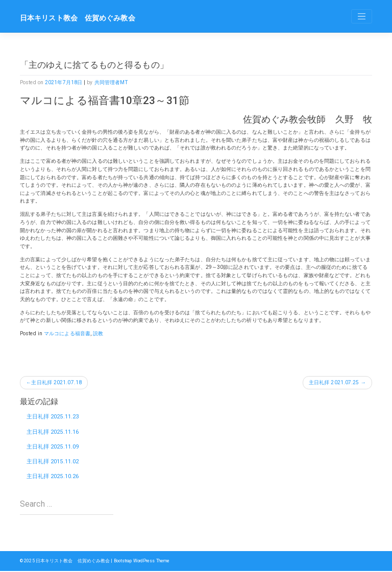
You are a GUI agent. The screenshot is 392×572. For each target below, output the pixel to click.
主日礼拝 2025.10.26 (53, 477)
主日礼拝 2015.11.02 (53, 462)
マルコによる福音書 (67, 333)
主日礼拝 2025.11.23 (53, 417)
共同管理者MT (112, 82)
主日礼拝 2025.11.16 (53, 432)
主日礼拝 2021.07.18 (57, 382)
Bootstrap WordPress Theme (143, 562)
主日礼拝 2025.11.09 (53, 447)
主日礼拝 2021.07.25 (334, 382)
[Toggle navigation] (362, 16)
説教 (98, 333)
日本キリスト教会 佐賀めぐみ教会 (78, 18)
